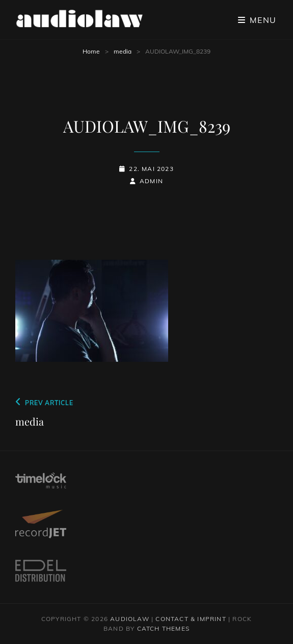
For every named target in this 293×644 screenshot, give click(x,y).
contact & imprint (191, 619)
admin (151, 181)
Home (91, 51)
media (123, 51)
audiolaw (130, 619)
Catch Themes (163, 628)
